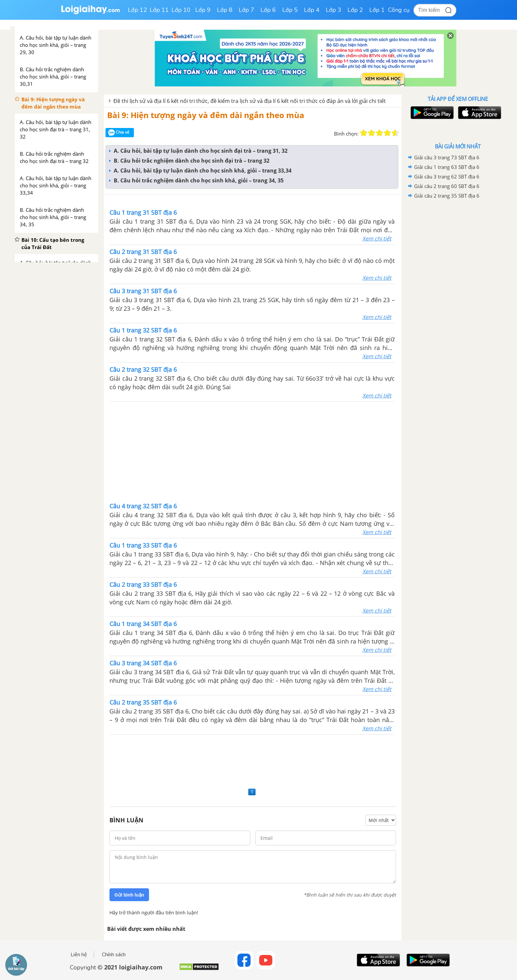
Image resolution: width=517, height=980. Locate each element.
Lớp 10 (181, 10)
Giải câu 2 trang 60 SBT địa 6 (447, 186)
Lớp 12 (137, 10)
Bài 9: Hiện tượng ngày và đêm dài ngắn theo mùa (206, 115)
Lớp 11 (159, 10)
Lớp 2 (355, 10)
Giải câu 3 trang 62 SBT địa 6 (447, 176)
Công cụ (399, 10)
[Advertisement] (252, 451)
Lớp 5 (290, 10)
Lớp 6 (268, 10)
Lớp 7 (246, 10)
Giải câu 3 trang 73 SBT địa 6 (447, 157)
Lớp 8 (225, 10)
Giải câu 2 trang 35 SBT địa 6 (447, 196)
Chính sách (114, 955)
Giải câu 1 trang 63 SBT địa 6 (447, 167)
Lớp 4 (312, 10)
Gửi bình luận (129, 895)
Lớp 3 (334, 10)
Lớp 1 (377, 10)
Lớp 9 (203, 10)
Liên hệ (79, 955)
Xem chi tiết (377, 238)
